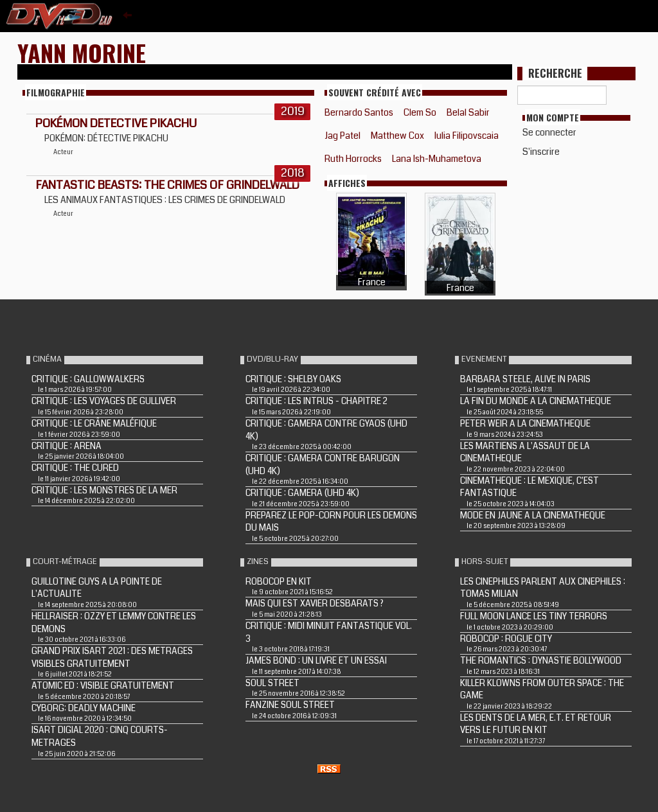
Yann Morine (82, 52)
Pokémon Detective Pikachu (116, 123)
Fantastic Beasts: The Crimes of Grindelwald (167, 185)
